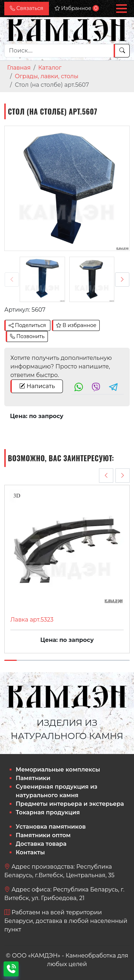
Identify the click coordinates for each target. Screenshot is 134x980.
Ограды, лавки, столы (46, 76)
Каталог (50, 68)
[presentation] (12, 280)
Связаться (27, 8)
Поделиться (27, 325)
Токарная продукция (48, 812)
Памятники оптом (43, 835)
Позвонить (27, 336)
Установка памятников (51, 827)
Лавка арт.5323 (32, 620)
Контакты (30, 852)
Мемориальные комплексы (58, 770)
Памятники (33, 778)
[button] (121, 9)
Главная (19, 68)
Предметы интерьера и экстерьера (70, 804)
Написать (37, 386)
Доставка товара (41, 844)
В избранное (76, 325)
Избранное (77, 8)
